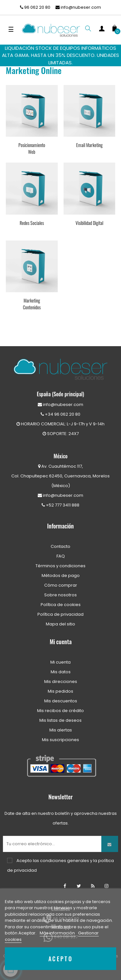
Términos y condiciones (60, 566)
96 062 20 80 (35, 7)
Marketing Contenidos (32, 304)
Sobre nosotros (60, 595)
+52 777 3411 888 (60, 505)
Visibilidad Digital (89, 223)
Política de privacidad (60, 614)
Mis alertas (61, 730)
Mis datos (61, 672)
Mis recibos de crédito (60, 711)
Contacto (60, 546)
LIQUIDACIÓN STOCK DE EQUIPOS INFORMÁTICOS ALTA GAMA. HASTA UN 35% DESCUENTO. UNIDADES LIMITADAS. (60, 55)
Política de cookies (61, 605)
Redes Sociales (32, 223)
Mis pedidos (60, 691)
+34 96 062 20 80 (60, 414)
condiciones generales (65, 861)
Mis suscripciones (60, 740)
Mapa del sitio (60, 624)
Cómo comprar (61, 585)
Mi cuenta (60, 662)
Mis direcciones (61, 682)
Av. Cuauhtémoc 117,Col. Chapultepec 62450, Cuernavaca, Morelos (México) (60, 476)
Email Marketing (89, 145)
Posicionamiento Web (32, 148)
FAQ (61, 556)
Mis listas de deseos (60, 720)
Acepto (61, 959)
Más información (58, 933)
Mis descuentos (61, 701)
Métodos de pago (61, 575)
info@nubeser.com (78, 7)
